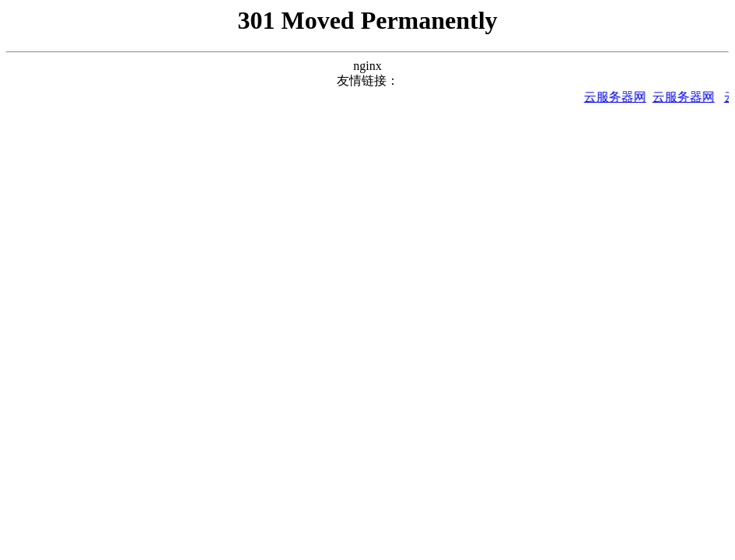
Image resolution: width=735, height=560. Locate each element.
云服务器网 (618, 97)
